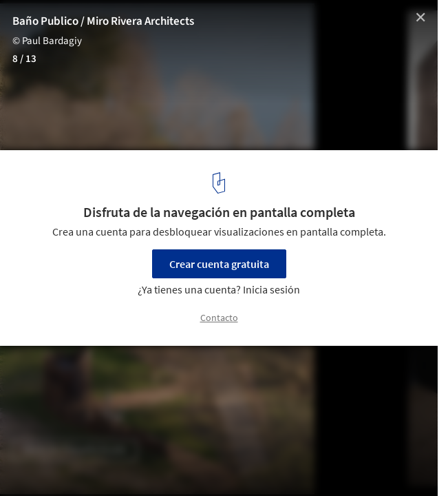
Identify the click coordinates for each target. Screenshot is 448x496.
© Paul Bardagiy (47, 41)
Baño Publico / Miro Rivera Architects (103, 21)
